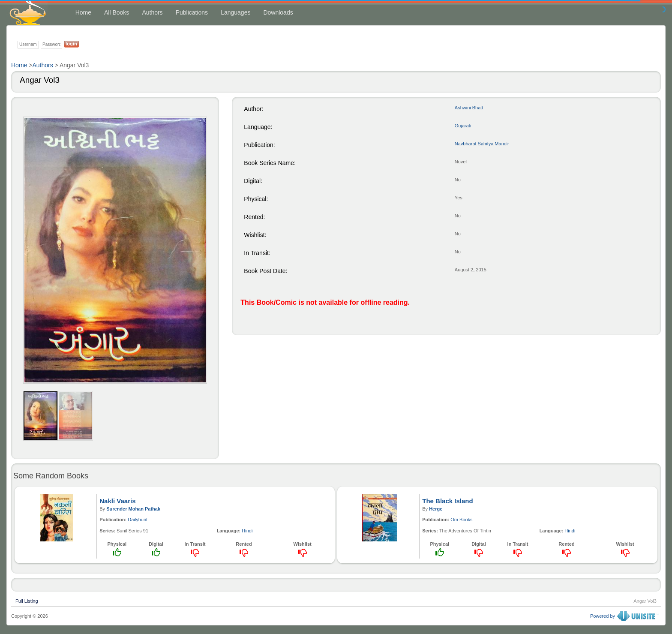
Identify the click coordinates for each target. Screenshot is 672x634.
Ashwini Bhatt (469, 108)
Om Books (461, 520)
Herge (436, 509)
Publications (192, 12)
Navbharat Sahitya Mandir (482, 144)
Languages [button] (235, 12)
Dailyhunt (138, 520)
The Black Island (447, 501)
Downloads (278, 12)
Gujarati (463, 126)
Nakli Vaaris (117, 501)
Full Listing (27, 600)
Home (83, 12)
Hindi (247, 531)
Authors (152, 12)
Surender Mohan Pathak (133, 509)
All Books (117, 12)
